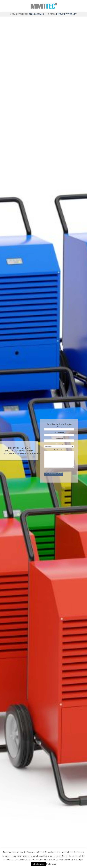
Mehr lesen (51, 864)
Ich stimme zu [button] (38, 864)
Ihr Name (59, 429)
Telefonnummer (59, 440)
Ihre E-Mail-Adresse (59, 435)
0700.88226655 (36, 14)
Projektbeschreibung (59, 459)
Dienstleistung (59, 445)
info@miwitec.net (66, 14)
